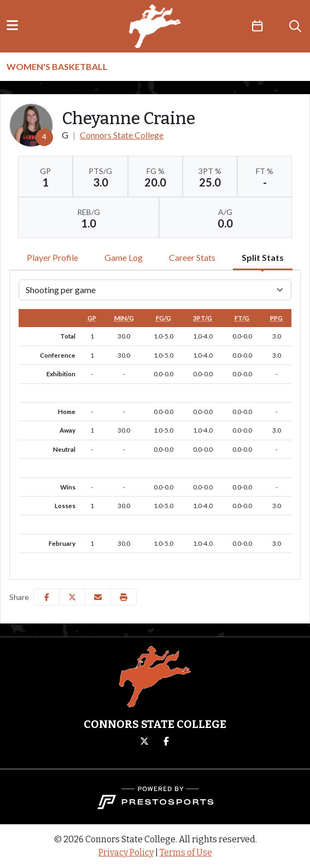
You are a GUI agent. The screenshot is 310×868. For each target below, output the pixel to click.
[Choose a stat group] (155, 290)
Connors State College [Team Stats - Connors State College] (122, 135)
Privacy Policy (126, 852)
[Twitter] (144, 742)
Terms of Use (186, 852)
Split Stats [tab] (263, 257)
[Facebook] (166, 742)
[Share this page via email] (98, 597)
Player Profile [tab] (52, 257)
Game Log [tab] (124, 257)
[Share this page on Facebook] (46, 597)
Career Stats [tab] (192, 257)
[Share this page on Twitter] (72, 597)
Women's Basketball (57, 66)
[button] (124, 597)
